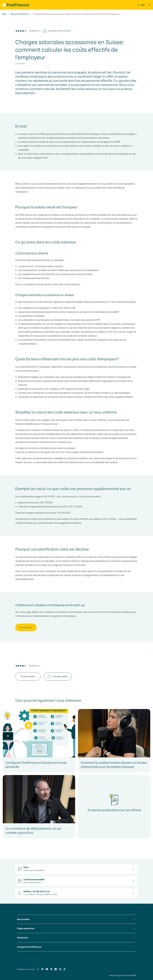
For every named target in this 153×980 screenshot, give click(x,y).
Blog (4, 14)
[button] (149, 5)
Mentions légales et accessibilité (122, 975)
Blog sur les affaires (20, 14)
